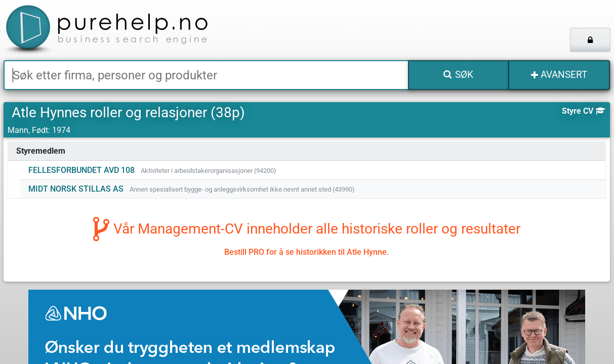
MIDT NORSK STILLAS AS (76, 189)
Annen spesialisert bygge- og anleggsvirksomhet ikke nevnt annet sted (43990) (242, 189)
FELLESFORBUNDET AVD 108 (81, 170)
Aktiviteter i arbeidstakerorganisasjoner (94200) (209, 171)
